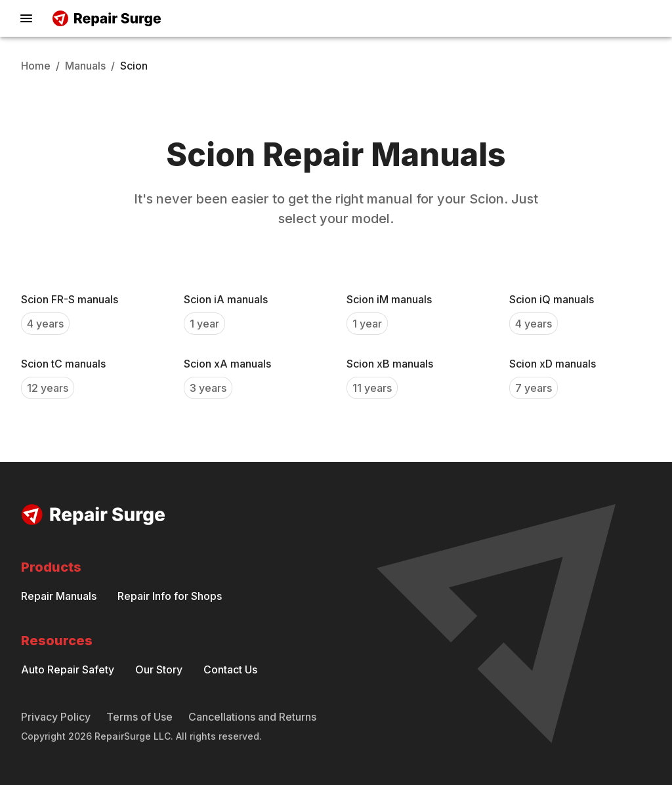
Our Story (159, 669)
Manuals (85, 66)
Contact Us (230, 669)
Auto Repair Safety (68, 669)
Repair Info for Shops (170, 596)
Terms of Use (139, 717)
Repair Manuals (59, 596)
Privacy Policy (56, 717)
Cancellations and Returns (252, 717)
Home (36, 66)
